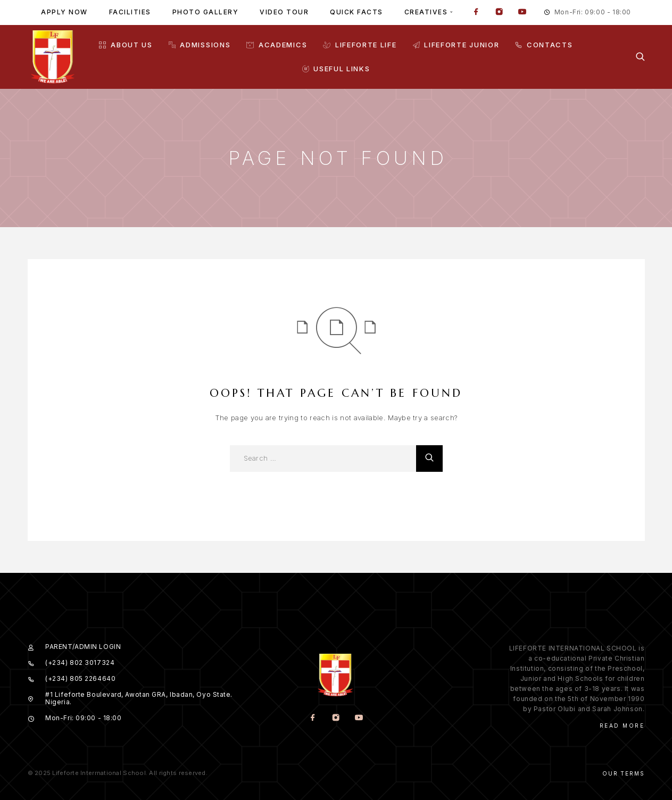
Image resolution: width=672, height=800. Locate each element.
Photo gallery (206, 12)
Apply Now (64, 12)
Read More (622, 726)
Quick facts (356, 12)
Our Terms (623, 773)
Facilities (130, 12)
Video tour (284, 12)
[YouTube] (522, 13)
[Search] (640, 57)
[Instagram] (499, 13)
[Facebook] (476, 13)
